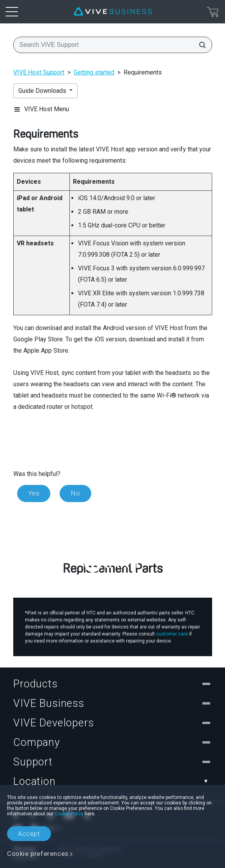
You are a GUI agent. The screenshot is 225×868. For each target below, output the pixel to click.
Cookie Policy (69, 814)
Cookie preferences (38, 854)
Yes (34, 493)
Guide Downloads (43, 91)
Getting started (94, 72)
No (75, 493)
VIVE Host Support (39, 72)
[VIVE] (113, 12)
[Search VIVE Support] (200, 45)
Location (112, 781)
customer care (172, 634)
